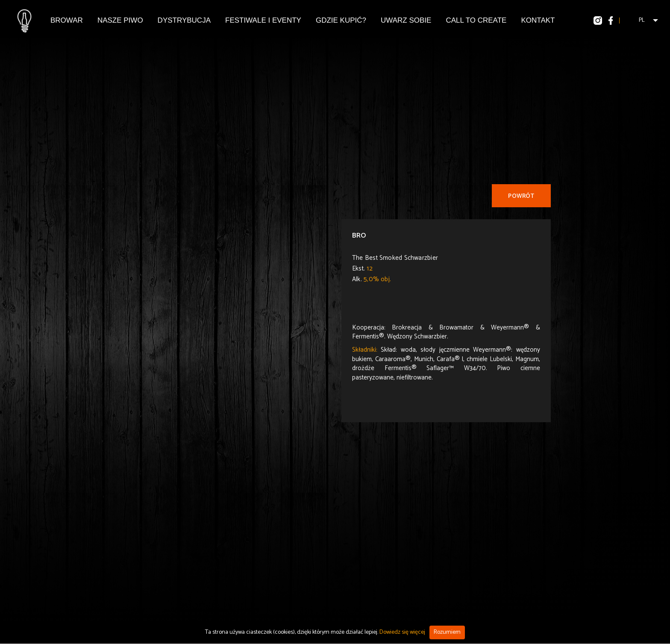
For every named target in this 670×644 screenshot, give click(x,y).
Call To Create (476, 20)
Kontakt (538, 20)
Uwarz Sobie (406, 20)
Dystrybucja (184, 20)
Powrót (521, 196)
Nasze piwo (120, 20)
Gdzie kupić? (341, 20)
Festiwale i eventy (263, 20)
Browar (67, 20)
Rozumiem (447, 632)
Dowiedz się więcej (402, 632)
